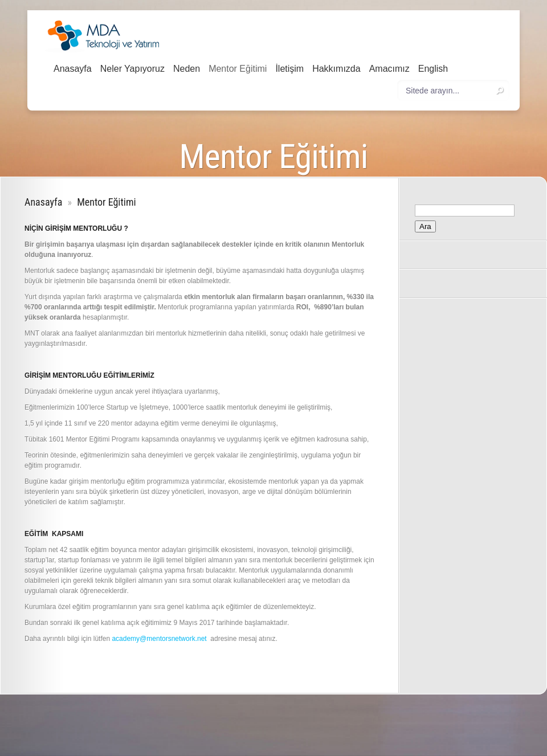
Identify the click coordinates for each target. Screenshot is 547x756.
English (433, 69)
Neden (187, 69)
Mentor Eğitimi (238, 69)
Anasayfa (73, 69)
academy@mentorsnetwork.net (159, 639)
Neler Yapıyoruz (132, 69)
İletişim (289, 69)
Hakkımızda (336, 69)
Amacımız (389, 69)
